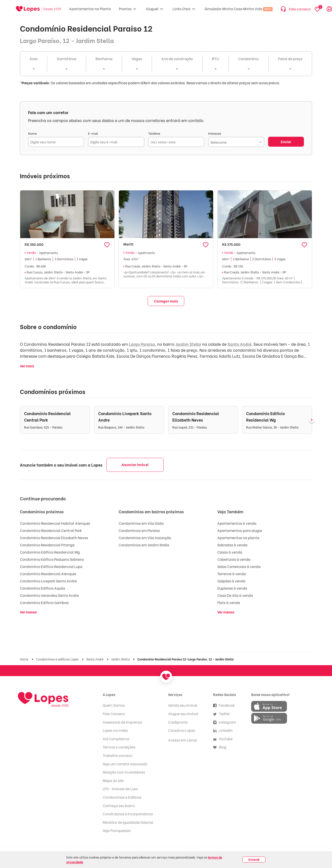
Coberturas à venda (234, 559)
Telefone (154, 133)
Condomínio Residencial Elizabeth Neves (54, 538)
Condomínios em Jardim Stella (144, 545)
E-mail (93, 133)
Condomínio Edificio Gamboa (44, 602)
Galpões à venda (231, 581)
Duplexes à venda (232, 588)
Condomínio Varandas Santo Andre (49, 595)
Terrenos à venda (232, 574)
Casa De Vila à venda (235, 595)
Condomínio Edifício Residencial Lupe (51, 566)
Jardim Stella (188, 344)
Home (24, 659)
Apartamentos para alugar (240, 530)
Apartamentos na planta (238, 538)
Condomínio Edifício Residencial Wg (50, 552)
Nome (32, 133)
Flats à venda (229, 602)
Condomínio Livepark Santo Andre (48, 581)
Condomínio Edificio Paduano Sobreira (52, 559)
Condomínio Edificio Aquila (43, 588)
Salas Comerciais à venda (239, 566)
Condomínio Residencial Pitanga (47, 545)
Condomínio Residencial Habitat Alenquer (55, 523)
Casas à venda (230, 552)
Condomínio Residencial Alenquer (48, 574)
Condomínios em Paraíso (139, 530)
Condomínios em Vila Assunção (145, 538)
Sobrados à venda (232, 545)
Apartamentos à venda (237, 523)
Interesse (215, 133)
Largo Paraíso (142, 344)
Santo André (239, 344)
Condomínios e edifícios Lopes (58, 659)
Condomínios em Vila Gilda (141, 523)
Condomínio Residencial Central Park (51, 530)
